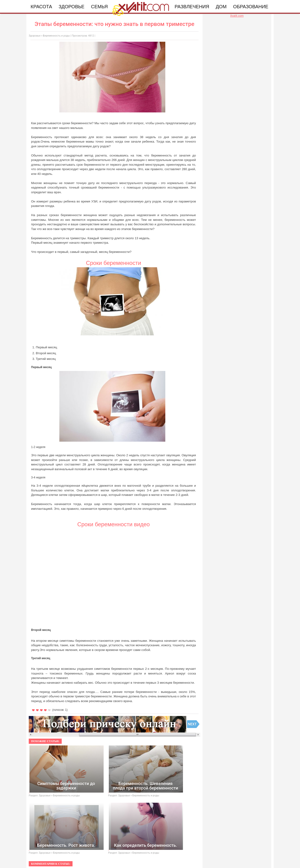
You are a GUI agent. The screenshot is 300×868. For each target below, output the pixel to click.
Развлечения (192, 7)
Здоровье (71, 7)
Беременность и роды (57, 36)
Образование (251, 7)
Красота (41, 7)
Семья (99, 7)
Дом (221, 7)
